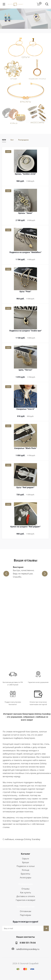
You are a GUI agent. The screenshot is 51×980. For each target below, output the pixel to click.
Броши (26, 862)
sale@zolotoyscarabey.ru (28, 949)
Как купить (26, 892)
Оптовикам (26, 911)
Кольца (26, 870)
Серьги (26, 859)
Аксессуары (26, 877)
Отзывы (26, 889)
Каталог (26, 854)
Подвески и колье (26, 866)
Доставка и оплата (26, 896)
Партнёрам (26, 915)
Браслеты (26, 874)
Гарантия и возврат (26, 900)
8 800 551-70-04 (28, 943)
